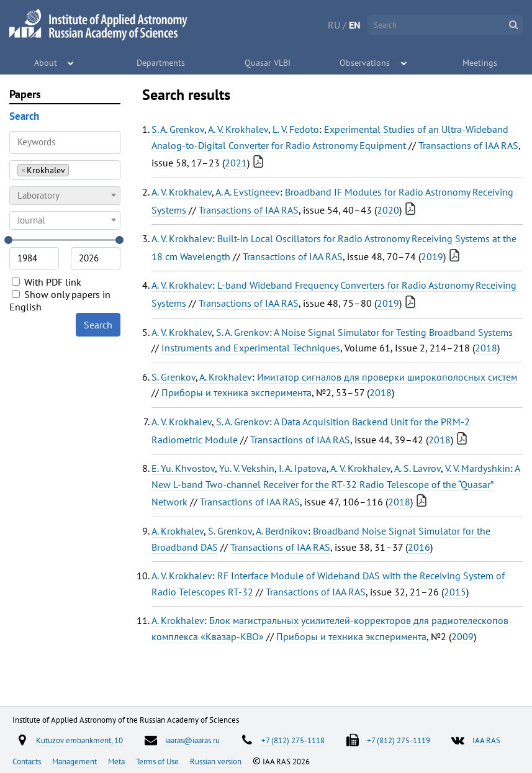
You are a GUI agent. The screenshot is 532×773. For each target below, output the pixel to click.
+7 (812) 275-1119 (399, 740)
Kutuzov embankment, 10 (79, 740)
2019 (432, 256)
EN (355, 25)
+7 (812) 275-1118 (293, 740)
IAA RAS (486, 740)
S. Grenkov (174, 377)
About (46, 62)
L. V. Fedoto (296, 129)
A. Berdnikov (282, 531)
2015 (455, 592)
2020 (388, 210)
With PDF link (47, 282)
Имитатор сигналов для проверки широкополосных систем (387, 377)
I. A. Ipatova (303, 468)
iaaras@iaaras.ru (192, 740)
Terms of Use (158, 761)
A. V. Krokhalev (238, 129)
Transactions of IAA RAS (468, 145)
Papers (25, 94)
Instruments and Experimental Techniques (251, 348)
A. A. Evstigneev (248, 192)
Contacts (28, 761)
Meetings (480, 62)
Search (98, 325)
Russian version (217, 761)
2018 (486, 348)
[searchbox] (75, 170)
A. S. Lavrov (417, 468)
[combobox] (65, 170)
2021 (236, 163)
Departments (161, 62)
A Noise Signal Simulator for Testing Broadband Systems (393, 332)
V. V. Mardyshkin (478, 468)
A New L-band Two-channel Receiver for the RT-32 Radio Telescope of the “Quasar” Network (336, 485)
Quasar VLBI (268, 62)
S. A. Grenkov (178, 129)
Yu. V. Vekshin (247, 468)
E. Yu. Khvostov (183, 468)
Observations (365, 62)
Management (75, 761)
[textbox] (65, 196)
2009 (462, 636)
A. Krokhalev (226, 377)
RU (334, 25)
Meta (117, 761)
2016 (419, 547)
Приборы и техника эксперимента (237, 392)
